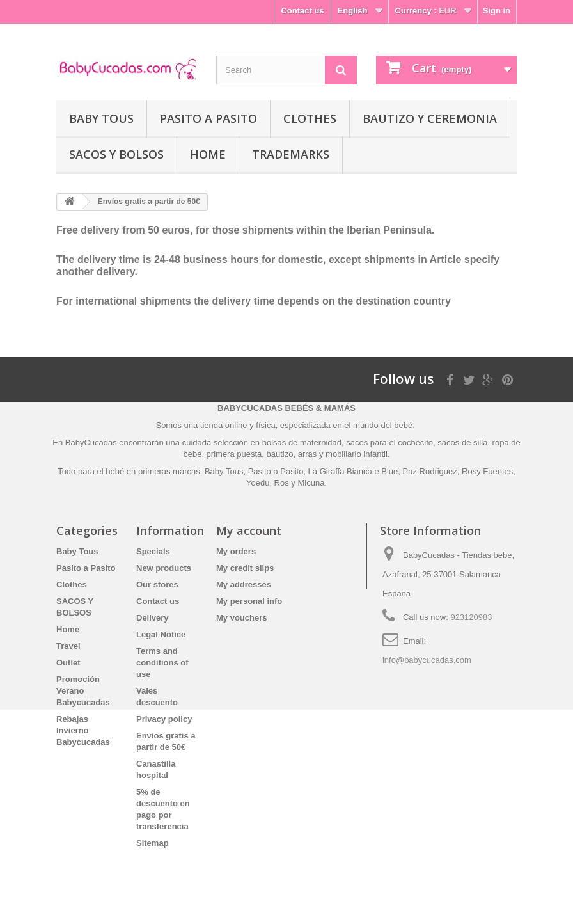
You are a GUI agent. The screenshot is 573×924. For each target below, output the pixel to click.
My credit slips (245, 568)
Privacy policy (164, 719)
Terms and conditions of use (162, 663)
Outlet (68, 663)
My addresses (244, 585)
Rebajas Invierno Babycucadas (83, 730)
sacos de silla (462, 442)
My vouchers (241, 618)
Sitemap (153, 843)
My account (249, 530)
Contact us (302, 11)
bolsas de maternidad (302, 442)
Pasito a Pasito (208, 118)
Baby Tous (101, 118)
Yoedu (258, 483)
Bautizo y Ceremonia (430, 118)
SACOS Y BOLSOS (116, 154)
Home (208, 154)
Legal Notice (161, 634)
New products (164, 568)
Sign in (497, 11)
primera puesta (234, 454)
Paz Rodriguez (430, 471)
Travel (68, 646)
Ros (282, 483)
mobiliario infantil (357, 454)
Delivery (153, 618)
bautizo (280, 454)
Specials (153, 551)
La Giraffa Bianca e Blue (353, 471)
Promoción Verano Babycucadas (83, 691)
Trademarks (291, 154)
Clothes (310, 118)
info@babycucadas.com (427, 660)
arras (309, 454)
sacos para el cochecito (389, 442)
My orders (236, 551)
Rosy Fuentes (487, 471)
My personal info (249, 601)
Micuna (311, 483)
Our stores (157, 585)
